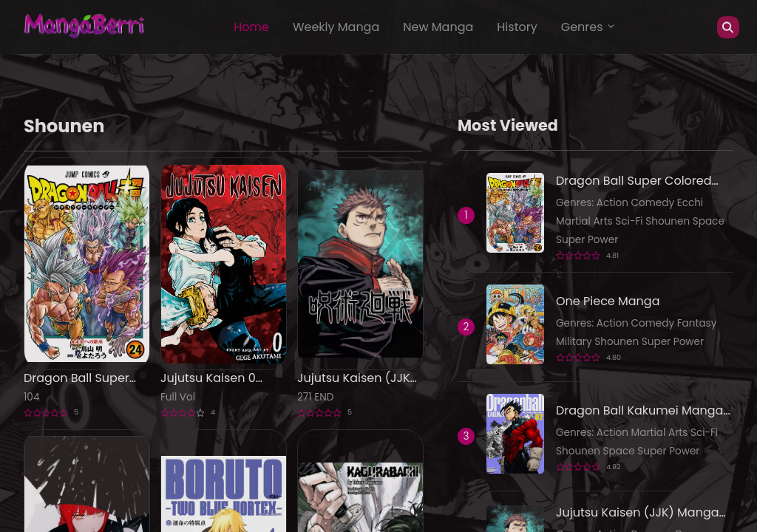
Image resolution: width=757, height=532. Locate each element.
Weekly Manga (336, 27)
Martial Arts (585, 221)
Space (709, 221)
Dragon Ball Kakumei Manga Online (639, 411)
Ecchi (690, 203)
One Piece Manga (608, 301)
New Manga (438, 27)
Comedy (654, 203)
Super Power (587, 240)
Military (575, 342)
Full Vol (178, 397)
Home (251, 27)
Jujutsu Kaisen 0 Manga (208, 378)
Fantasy (697, 323)
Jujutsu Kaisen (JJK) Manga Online (356, 378)
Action (614, 203)
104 (31, 397)
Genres (588, 27)
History (517, 27)
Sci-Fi (630, 221)
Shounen (669, 221)
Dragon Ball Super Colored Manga (77, 378)
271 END (315, 397)
